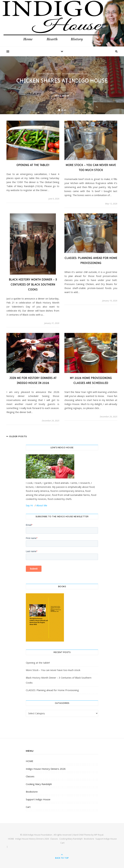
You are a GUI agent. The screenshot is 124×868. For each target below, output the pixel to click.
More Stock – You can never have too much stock (53, 670)
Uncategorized (80, 74)
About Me (42, 505)
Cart (28, 807)
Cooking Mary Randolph (39, 784)
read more (62, 96)
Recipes (66, 74)
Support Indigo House (38, 799)
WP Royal (99, 835)
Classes (30, 776)
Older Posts (17, 436)
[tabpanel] (62, 85)
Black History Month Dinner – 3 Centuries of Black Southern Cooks (33, 285)
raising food (54, 74)
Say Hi (30, 505)
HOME (30, 761)
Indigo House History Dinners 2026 (46, 769)
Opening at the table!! (33, 165)
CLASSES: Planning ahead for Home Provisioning (52, 690)
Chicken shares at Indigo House (62, 81)
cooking (41, 74)
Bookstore (32, 792)
